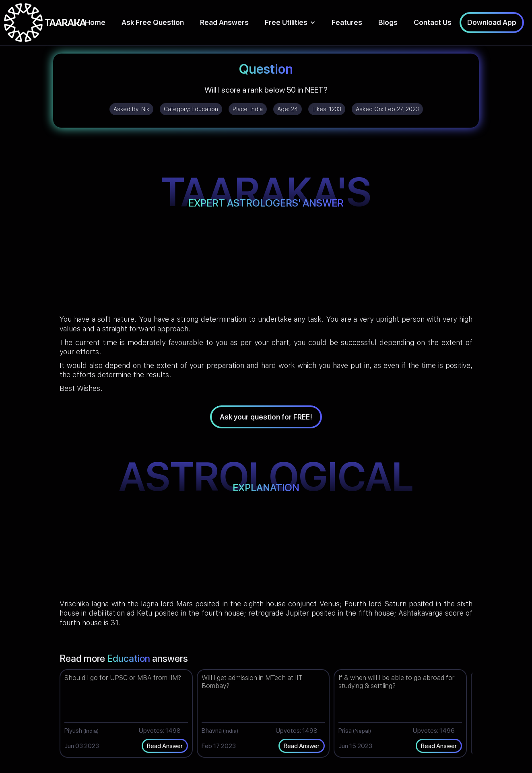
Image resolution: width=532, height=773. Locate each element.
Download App (492, 22)
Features (347, 22)
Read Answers (224, 22)
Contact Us (433, 22)
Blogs (388, 22)
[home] (45, 23)
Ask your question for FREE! (266, 417)
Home (95, 22)
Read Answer (165, 746)
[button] (290, 22)
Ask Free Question (153, 22)
